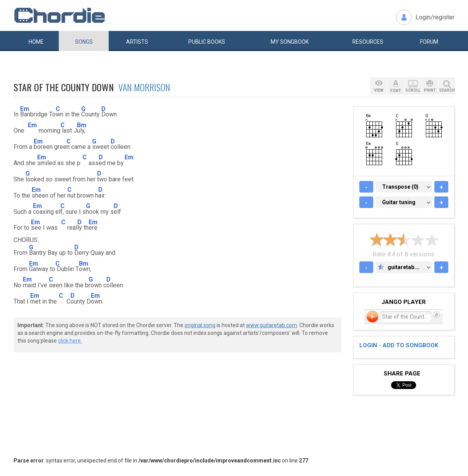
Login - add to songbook (399, 345)
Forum (429, 42)
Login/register (435, 17)
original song (200, 325)
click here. (70, 341)
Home (36, 42)
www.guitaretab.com (272, 325)
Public (207, 42)
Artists (137, 42)
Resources (368, 42)
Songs (84, 42)
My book (290, 42)
